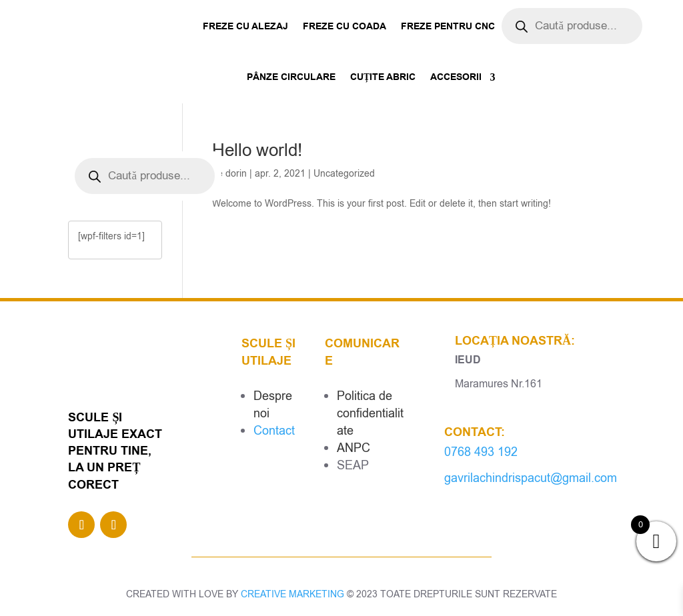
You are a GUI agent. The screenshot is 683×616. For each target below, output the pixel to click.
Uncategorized (344, 174)
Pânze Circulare (291, 77)
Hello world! (257, 150)
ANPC (354, 448)
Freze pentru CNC (448, 27)
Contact (274, 431)
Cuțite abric (383, 77)
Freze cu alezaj (245, 27)
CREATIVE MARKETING (292, 594)
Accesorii (456, 77)
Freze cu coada (345, 27)
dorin (236, 174)
